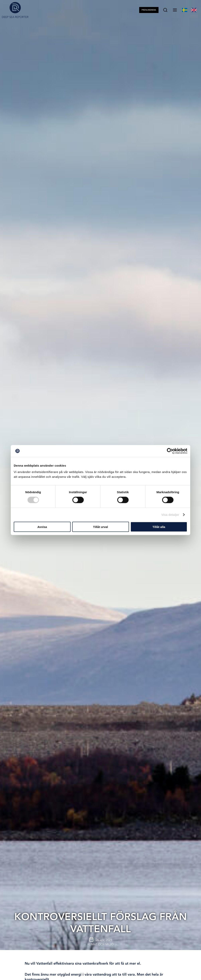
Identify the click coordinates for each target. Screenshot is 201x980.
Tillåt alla (159, 527)
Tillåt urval (101, 527)
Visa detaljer (170, 515)
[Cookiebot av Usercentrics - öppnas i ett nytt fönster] (170, 451)
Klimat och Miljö (101, 944)
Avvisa (42, 527)
